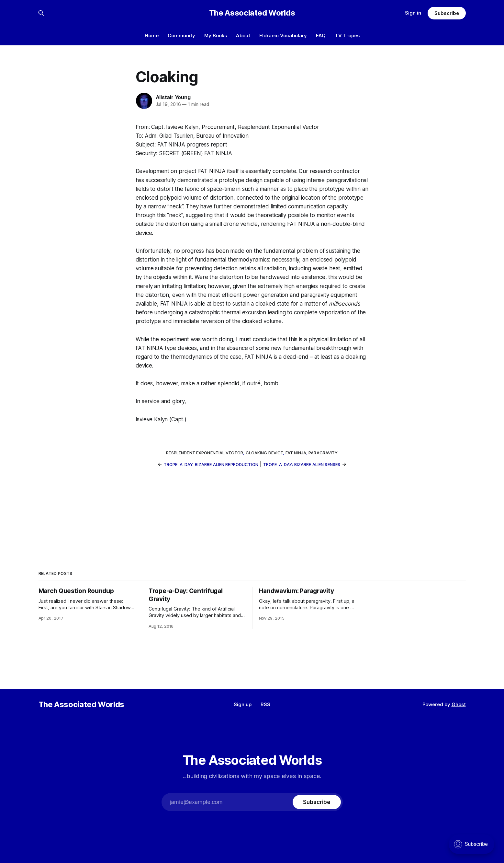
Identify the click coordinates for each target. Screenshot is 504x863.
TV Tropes (347, 35)
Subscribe (447, 13)
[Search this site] (41, 13)
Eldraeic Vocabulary (283, 35)
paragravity (323, 453)
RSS (265, 704)
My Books (216, 35)
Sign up (243, 704)
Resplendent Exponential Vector (205, 453)
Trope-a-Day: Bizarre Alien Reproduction (211, 464)
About (243, 35)
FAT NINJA (296, 453)
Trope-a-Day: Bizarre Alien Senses (302, 464)
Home (152, 35)
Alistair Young (173, 97)
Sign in (413, 13)
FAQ (321, 35)
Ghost (459, 704)
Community (181, 35)
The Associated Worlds (252, 13)
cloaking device (264, 453)
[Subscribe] (317, 802)
